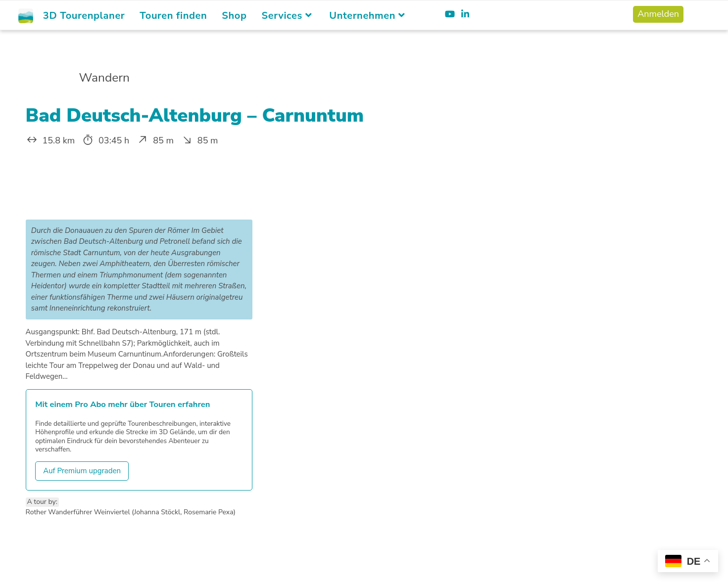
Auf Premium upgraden (82, 471)
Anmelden (658, 14)
